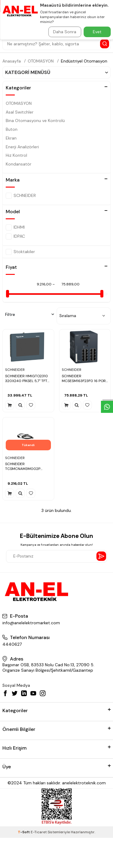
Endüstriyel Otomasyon (84, 61)
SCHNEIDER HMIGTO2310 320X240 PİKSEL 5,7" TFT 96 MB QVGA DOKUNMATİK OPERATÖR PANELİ (28, 379)
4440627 (12, 644)
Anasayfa (12, 61)
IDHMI (15, 227)
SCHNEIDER (21, 196)
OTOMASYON (41, 61)
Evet (97, 32)
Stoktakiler (20, 252)
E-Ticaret (39, 832)
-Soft (24, 832)
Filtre (30, 314)
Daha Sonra (65, 32)
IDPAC (15, 236)
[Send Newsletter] (101, 556)
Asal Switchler (20, 112)
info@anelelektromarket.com (31, 623)
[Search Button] (105, 44)
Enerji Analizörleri (22, 147)
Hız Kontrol (16, 155)
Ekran (11, 138)
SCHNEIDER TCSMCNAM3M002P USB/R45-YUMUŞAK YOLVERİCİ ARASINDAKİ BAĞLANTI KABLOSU (24, 466)
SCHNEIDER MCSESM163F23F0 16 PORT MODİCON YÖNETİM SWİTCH (85, 379)
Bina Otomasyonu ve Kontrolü (35, 121)
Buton (12, 129)
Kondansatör (19, 164)
